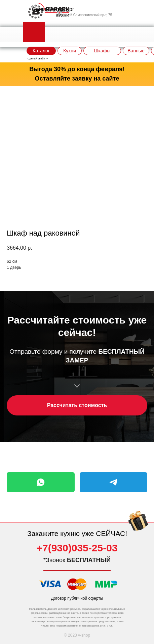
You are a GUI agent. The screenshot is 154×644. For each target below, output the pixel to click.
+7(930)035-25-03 (77, 548)
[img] (138, 524)
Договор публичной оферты (77, 598)
